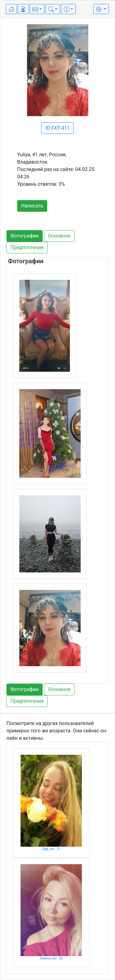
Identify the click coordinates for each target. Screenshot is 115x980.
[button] (37, 9)
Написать (32, 206)
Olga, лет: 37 (51, 849)
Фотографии (25, 236)
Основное (59, 236)
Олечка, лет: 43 (51, 958)
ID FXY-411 (57, 128)
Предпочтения (27, 247)
